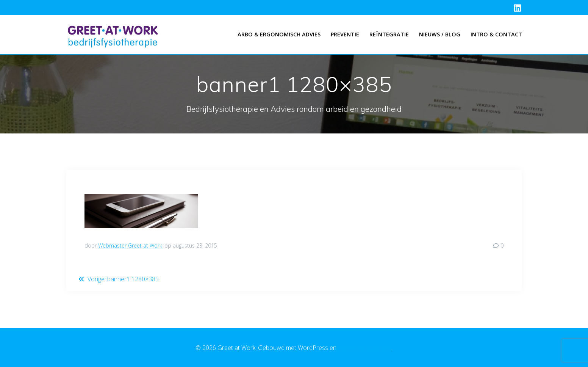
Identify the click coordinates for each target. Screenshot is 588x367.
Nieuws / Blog (440, 34)
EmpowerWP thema (365, 348)
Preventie (345, 34)
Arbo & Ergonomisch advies (279, 34)
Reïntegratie (389, 34)
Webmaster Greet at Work (130, 245)
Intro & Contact (496, 34)
